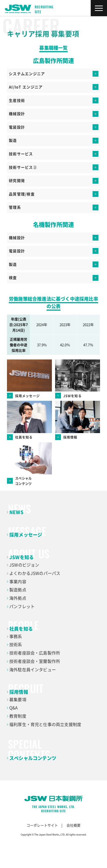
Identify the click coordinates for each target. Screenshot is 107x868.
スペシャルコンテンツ (33, 758)
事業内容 (18, 582)
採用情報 (19, 692)
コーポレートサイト (42, 825)
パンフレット (22, 606)
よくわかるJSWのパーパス (35, 573)
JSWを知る (22, 557)
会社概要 (74, 825)
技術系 (16, 644)
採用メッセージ (26, 535)
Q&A (14, 708)
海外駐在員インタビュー (33, 670)
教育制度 (18, 716)
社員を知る (21, 629)
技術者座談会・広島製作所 (35, 653)
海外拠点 (18, 598)
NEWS (16, 512)
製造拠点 (18, 590)
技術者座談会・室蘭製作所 (35, 661)
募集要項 (18, 700)
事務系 (16, 636)
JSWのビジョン (24, 565)
